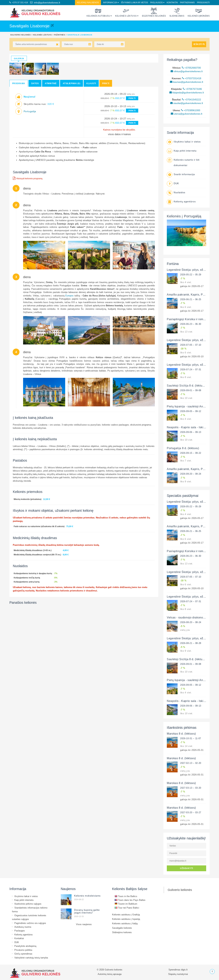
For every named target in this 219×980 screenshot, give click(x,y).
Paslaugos (156, 2)
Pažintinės (60, 35)
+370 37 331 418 (19, 2)
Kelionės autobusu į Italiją (125, 923)
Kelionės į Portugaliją (184, 216)
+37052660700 (191, 68)
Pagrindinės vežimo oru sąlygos (30, 923)
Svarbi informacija (184, 174)
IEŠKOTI (199, 44)
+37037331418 (192, 78)
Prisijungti (203, 2)
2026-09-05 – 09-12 (191, 411)
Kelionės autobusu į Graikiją (126, 914)
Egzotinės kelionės (154, 12)
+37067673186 (192, 89)
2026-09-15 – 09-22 (191, 453)
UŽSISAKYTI (186, 868)
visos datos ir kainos (119, 134)
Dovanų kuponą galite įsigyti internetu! (87, 911)
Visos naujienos (84, 924)
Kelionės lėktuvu (126, 12)
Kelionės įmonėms (199, 12)
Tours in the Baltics (126, 896)
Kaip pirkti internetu (185, 151)
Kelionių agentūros (185, 201)
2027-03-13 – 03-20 (191, 788)
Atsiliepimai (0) (72, 83)
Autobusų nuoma (23, 927)
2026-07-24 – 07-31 (191, 369)
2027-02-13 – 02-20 (191, 763)
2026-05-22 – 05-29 (191, 275)
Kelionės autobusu (98, 12)
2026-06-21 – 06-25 (191, 299)
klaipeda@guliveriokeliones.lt (187, 93)
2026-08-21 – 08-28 (191, 643)
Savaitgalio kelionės (122, 928)
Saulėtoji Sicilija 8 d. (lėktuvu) (187, 386)
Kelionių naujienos (88, 2)
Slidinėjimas (177, 12)
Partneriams (187, 2)
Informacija (110, 2)
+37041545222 (192, 100)
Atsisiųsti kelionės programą (28, 178)
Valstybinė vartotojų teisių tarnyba (31, 958)
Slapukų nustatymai (178, 974)
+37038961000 (191, 110)
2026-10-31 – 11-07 (191, 738)
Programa (19, 83)
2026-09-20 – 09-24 (191, 474)
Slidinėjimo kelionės (122, 932)
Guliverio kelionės (21, 35)
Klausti (91, 83)
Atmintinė (51, 83)
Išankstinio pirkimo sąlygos (28, 904)
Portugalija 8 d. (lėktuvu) (183, 448)
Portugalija (30, 111)
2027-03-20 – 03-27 (191, 812)
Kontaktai (172, 2)
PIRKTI (132, 98)
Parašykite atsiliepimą (25, 946)
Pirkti (106, 83)
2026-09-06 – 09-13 (191, 432)
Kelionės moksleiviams (87, 896)
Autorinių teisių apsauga (110, 974)
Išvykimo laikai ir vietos (134, 2)
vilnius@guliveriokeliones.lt (187, 71)
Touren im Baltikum (126, 904)
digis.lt (184, 970)
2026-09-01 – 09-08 (191, 390)
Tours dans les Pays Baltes (130, 900)
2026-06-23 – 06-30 (191, 324)
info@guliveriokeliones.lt (45, 3)
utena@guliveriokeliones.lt (186, 114)
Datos (35, 83)
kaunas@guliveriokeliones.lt (186, 82)
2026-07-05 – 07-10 (191, 345)
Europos (69, 296)
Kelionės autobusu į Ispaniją (126, 919)
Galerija (19, 58)
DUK (176, 183)
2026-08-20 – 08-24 (191, 622)
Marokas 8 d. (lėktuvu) (181, 734)
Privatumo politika (23, 950)
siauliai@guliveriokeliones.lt (187, 103)
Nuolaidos (179, 192)
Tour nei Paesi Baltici (127, 908)
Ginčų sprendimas (23, 954)
